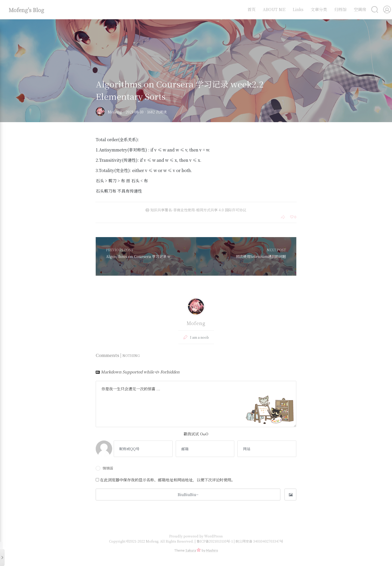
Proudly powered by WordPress (196, 536)
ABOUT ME (270, 9)
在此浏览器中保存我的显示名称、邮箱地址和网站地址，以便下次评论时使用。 (168, 480)
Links (294, 9)
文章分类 (315, 9)
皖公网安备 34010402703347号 (259, 541)
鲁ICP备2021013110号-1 (215, 541)
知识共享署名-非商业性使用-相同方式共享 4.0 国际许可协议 (196, 210)
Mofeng (115, 112)
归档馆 (336, 9)
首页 (247, 9)
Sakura (191, 550)
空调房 (356, 9)
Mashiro (212, 550)
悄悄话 (104, 468)
